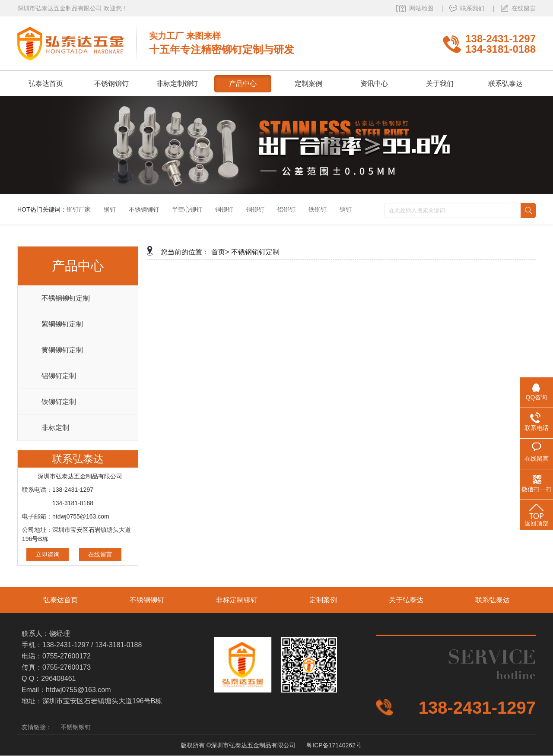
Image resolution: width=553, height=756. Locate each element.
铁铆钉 (318, 209)
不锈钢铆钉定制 (66, 298)
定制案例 (323, 600)
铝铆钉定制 (59, 376)
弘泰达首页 (60, 600)
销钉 (346, 209)
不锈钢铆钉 (144, 209)
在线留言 (524, 8)
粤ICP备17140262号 (334, 745)
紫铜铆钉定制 (62, 324)
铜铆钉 (224, 209)
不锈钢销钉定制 (255, 252)
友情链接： (37, 727)
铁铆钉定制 (59, 402)
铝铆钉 (286, 209)
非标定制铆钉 (237, 600)
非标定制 (55, 428)
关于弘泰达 (406, 600)
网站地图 (422, 8)
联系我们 (473, 8)
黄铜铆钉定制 (62, 350)
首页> (220, 252)
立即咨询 (48, 554)
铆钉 (110, 209)
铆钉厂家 (79, 209)
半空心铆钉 (187, 209)
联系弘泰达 (493, 600)
